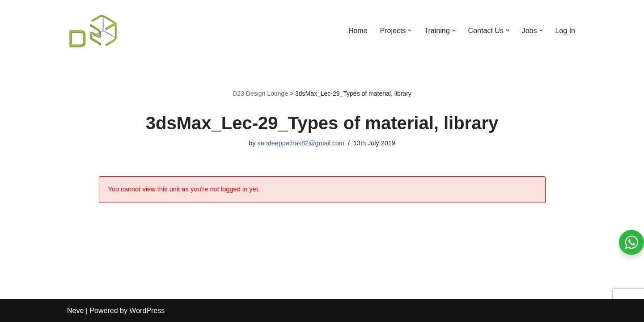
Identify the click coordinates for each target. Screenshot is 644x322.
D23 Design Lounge (260, 93)
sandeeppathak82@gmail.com (301, 143)
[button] (410, 30)
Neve (75, 311)
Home (358, 31)
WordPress (147, 311)
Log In (565, 31)
